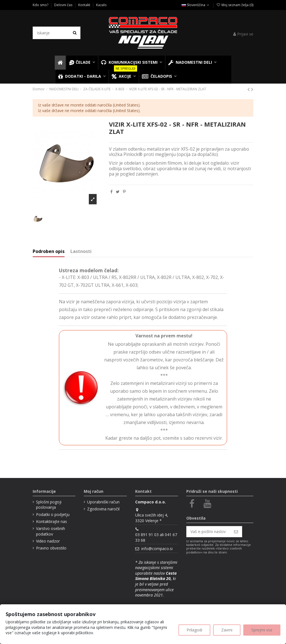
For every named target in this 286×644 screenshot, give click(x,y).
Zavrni (227, 630)
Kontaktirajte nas (52, 521)
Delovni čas (64, 5)
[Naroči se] (236, 532)
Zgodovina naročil (103, 509)
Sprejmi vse (262, 630)
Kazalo (101, 5)
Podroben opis (49, 252)
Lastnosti (81, 252)
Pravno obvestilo (51, 548)
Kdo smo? (41, 5)
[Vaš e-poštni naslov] (208, 532)
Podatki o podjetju (53, 514)
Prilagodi (194, 630)
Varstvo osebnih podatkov (51, 531)
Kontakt (85, 5)
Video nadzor (48, 541)
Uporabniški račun (103, 502)
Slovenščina (196, 5)
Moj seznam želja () (235, 5)
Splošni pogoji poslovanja (49, 505)
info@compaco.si (157, 549)
